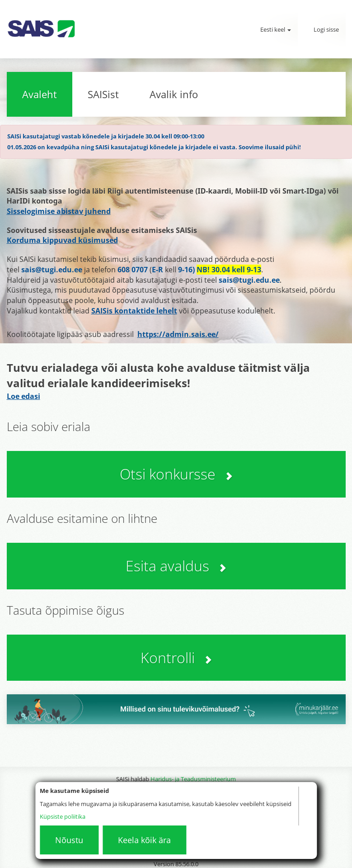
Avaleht (40, 94)
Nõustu (69, 840)
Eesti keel (276, 29)
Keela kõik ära (144, 840)
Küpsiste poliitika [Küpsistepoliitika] (63, 816)
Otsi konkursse (176, 474)
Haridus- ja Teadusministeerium (193, 779)
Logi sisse (326, 29)
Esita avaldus (176, 566)
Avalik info (174, 94)
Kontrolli (176, 657)
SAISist (103, 94)
